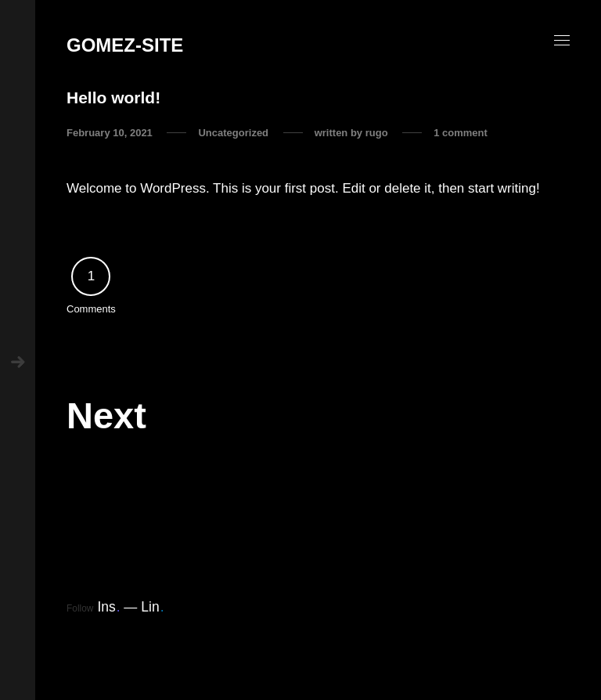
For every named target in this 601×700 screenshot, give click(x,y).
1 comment (461, 133)
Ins (108, 607)
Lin (152, 607)
